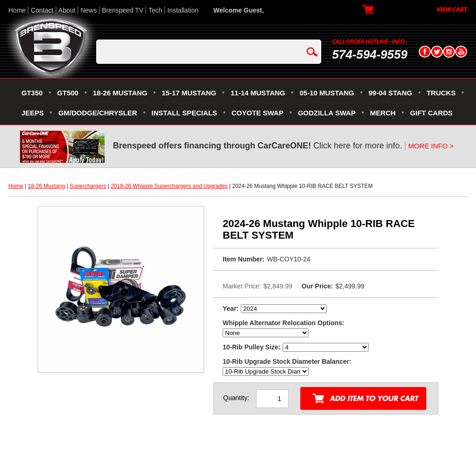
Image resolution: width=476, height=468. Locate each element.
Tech (155, 10)
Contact (42, 10)
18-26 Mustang (46, 186)
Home (17, 10)
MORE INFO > (431, 146)
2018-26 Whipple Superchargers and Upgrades (169, 186)
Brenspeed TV (122, 10)
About (67, 10)
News (89, 10)
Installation (183, 10)
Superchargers (88, 186)
